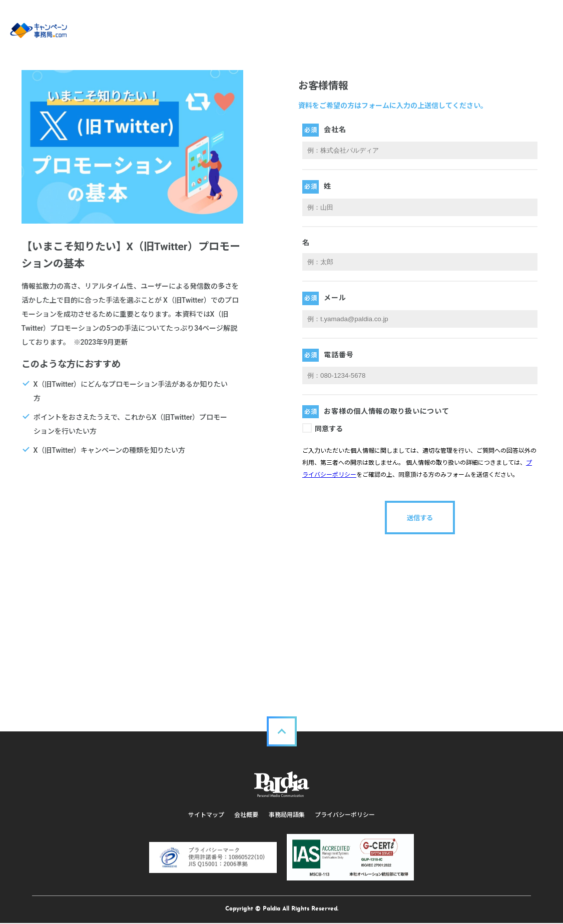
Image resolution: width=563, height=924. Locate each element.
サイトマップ (207, 815)
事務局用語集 (287, 815)
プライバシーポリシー (345, 815)
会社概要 (247, 815)
